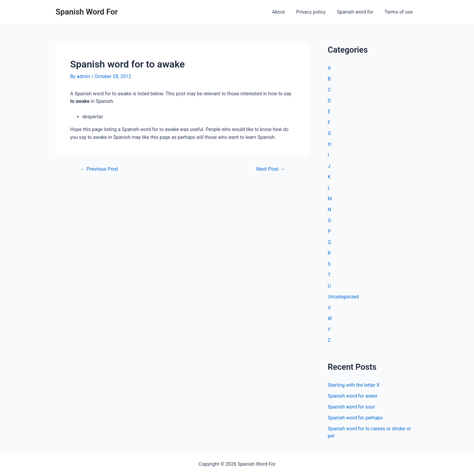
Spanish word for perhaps (355, 418)
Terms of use (399, 12)
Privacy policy (315, 12)
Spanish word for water (352, 396)
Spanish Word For (87, 12)
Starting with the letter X (354, 385)
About (284, 12)
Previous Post (99, 169)
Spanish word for (357, 12)
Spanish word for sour (351, 407)
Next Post (271, 169)
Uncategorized (343, 297)
